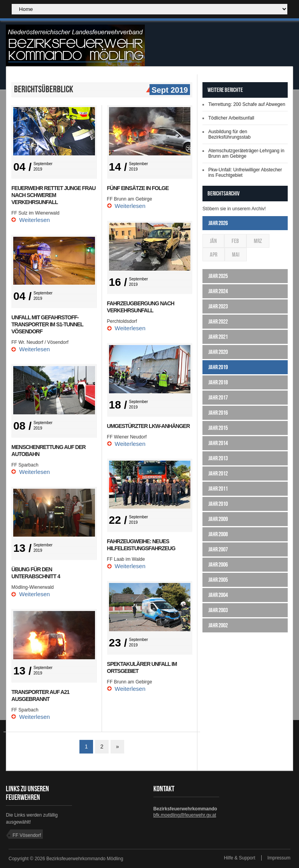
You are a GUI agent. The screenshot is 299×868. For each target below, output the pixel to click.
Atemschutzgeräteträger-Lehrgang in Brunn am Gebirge (246, 153)
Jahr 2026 (218, 223)
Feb (235, 241)
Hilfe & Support (240, 858)
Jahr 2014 (218, 443)
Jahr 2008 (218, 534)
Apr (214, 254)
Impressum (279, 858)
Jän (213, 241)
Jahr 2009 (218, 519)
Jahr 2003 (218, 610)
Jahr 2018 (218, 382)
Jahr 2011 (218, 489)
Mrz (258, 241)
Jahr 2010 (218, 504)
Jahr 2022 (218, 321)
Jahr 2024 (218, 291)
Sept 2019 (169, 90)
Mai (236, 254)
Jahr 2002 (218, 625)
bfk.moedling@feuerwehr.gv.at (185, 815)
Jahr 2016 (218, 413)
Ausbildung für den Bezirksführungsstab (230, 134)
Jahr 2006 (218, 564)
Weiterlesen (34, 220)
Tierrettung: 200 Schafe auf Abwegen (247, 104)
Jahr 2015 (218, 428)
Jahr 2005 (218, 580)
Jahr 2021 (218, 337)
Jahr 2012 (218, 473)
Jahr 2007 (218, 549)
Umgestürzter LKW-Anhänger (149, 426)
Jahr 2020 (218, 352)
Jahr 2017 (218, 397)
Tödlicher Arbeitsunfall (231, 118)
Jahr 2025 (218, 276)
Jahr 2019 (218, 367)
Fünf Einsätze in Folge (138, 188)
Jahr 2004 (218, 595)
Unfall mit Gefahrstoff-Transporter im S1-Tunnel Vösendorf (47, 324)
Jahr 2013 (218, 458)
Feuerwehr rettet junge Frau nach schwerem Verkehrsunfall (53, 195)
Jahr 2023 (218, 306)
